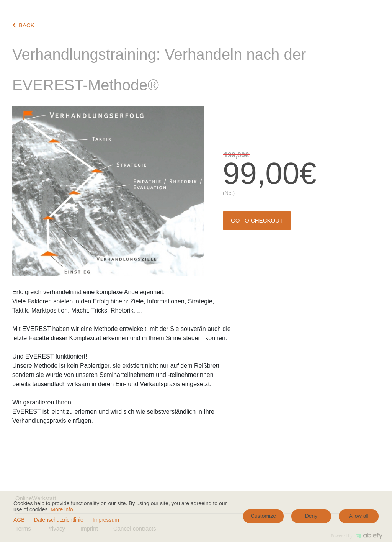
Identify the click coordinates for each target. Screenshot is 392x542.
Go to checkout (257, 220)
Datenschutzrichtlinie (59, 520)
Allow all (359, 516)
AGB (19, 520)
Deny (311, 516)
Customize (263, 516)
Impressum (106, 520)
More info (62, 509)
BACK (23, 25)
